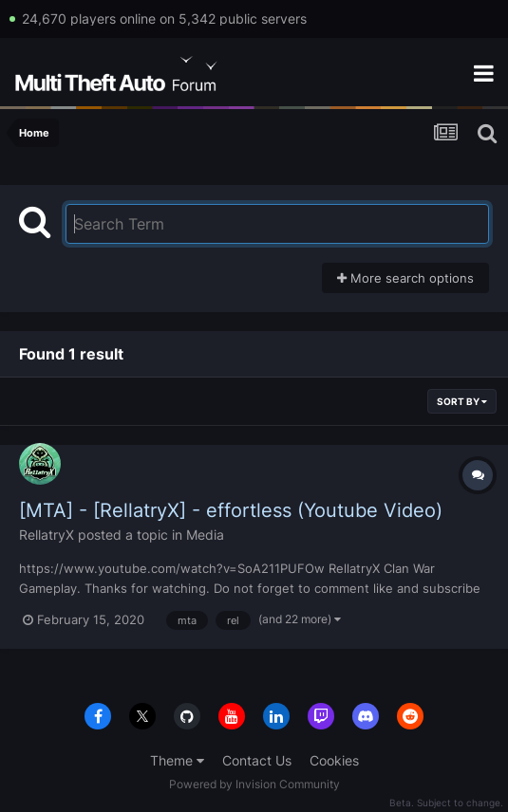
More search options (405, 278)
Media (205, 535)
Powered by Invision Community (254, 784)
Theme (177, 760)
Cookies (334, 760)
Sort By (462, 401)
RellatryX (47, 535)
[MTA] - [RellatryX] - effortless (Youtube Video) (231, 510)
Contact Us (257, 760)
